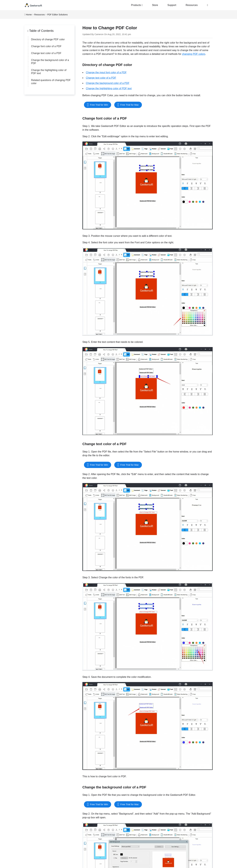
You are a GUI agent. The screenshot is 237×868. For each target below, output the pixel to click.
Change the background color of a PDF (50, 62)
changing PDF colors (194, 54)
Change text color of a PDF (46, 53)
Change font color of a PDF (46, 46)
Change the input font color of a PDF (106, 72)
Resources (192, 5)
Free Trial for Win (99, 105)
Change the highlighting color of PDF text (49, 72)
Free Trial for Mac (130, 105)
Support (172, 5)
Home (29, 15)
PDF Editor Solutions (57, 15)
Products (137, 5)
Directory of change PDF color (48, 39)
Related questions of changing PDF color (51, 82)
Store (155, 5)
